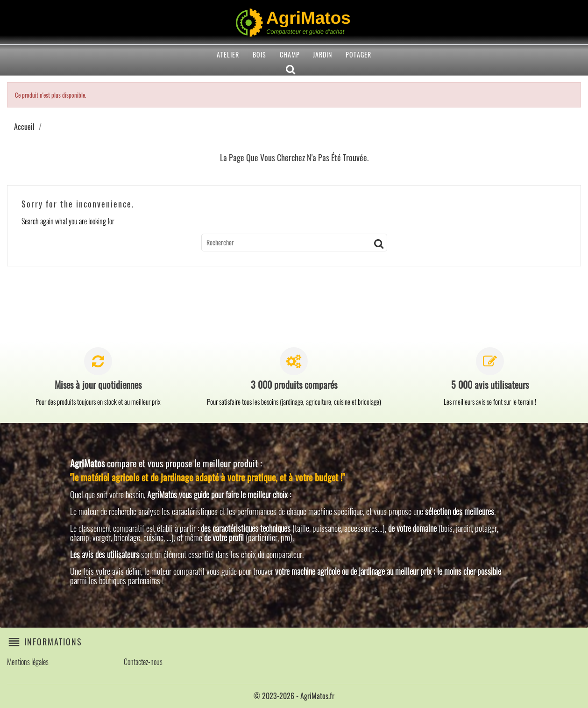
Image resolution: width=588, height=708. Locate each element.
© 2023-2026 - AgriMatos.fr (294, 696)
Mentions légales (28, 662)
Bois (259, 54)
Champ (290, 54)
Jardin (322, 54)
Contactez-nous (143, 662)
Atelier (228, 54)
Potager (358, 54)
